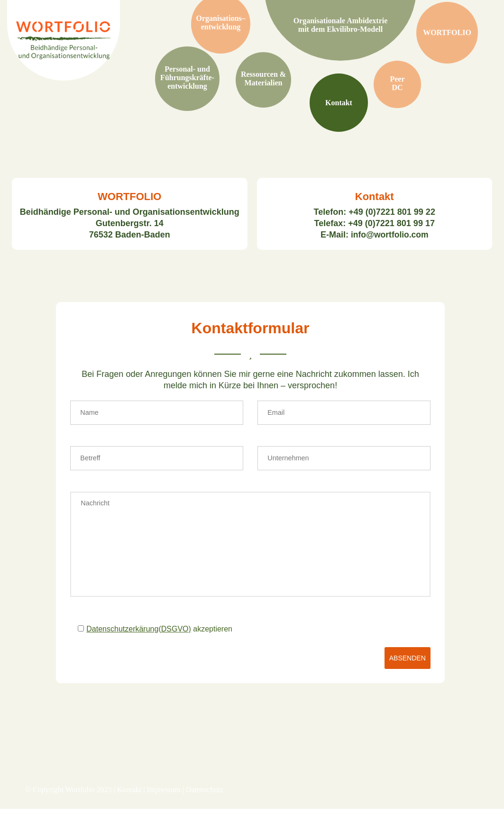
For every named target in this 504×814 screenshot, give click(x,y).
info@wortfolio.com (389, 236)
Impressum (164, 795)
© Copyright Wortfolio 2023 (69, 795)
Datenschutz (205, 795)
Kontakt (129, 795)
